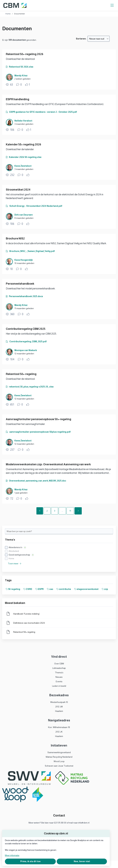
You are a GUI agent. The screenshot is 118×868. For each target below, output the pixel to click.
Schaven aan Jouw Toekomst (59, 766)
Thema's (59, 673)
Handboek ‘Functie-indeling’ (27, 614)
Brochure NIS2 (15, 239)
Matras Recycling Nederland (59, 757)
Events (59, 681)
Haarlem (59, 711)
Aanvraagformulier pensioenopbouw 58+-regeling (38, 419)
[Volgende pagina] (78, 511)
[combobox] (99, 39)
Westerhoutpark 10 (59, 702)
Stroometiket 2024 (18, 190)
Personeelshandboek (20, 284)
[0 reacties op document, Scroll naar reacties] (19, 85)
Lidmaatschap (59, 668)
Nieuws (59, 677)
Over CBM (59, 664)
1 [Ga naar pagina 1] (40, 511)
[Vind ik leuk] (28, 85)
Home (8, 14)
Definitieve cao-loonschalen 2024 (29, 623)
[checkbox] (59, 553)
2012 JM (59, 707)
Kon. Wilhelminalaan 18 (59, 727)
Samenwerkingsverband (59, 752)
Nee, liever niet (82, 861)
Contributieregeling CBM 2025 (26, 329)
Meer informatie (12, 855)
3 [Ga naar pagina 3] (55, 511)
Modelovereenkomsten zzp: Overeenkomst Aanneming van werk (48, 464)
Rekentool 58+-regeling (21, 374)
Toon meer (15, 564)
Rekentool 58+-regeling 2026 (25, 54)
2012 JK (59, 732)
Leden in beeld (59, 686)
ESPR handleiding (18, 99)
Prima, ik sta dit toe (30, 861)
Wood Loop (59, 761)
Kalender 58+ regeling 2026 (23, 144)
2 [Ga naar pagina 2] (47, 511)
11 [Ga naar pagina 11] (70, 511)
